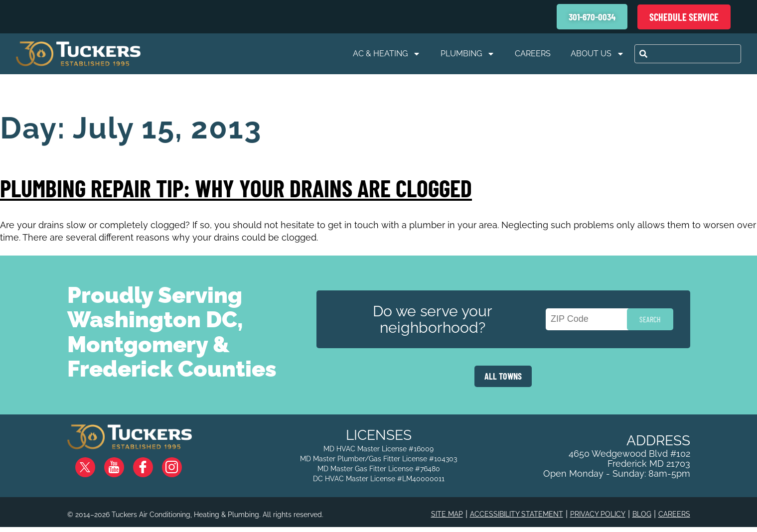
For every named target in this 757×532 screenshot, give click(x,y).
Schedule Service (684, 17)
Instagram (180, 464)
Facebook (151, 464)
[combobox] (688, 54)
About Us (598, 54)
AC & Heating (387, 54)
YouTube (122, 464)
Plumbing (468, 54)
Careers (533, 54)
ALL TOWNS (503, 376)
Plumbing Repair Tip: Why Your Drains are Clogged (236, 188)
